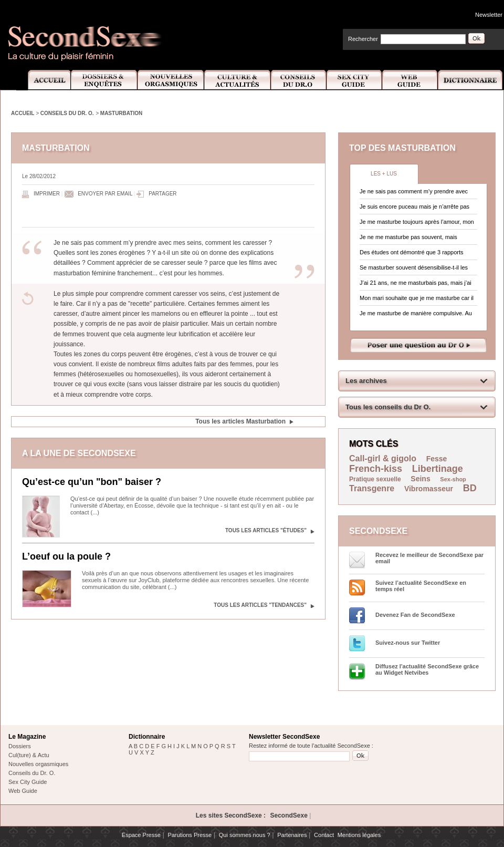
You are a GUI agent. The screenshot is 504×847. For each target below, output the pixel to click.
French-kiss (376, 469)
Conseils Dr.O (299, 80)
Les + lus (384, 174)
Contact (324, 835)
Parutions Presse (190, 835)
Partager (162, 194)
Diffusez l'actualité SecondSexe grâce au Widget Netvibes (427, 669)
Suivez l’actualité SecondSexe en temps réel (421, 586)
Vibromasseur (429, 489)
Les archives (366, 381)
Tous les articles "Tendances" (260, 605)
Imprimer (47, 194)
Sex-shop (453, 479)
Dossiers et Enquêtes (104, 80)
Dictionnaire (471, 80)
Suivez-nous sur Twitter (408, 643)
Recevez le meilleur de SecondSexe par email (429, 558)
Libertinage (438, 469)
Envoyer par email (105, 194)
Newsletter (489, 15)
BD (470, 488)
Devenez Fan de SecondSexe (415, 615)
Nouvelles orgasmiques (38, 764)
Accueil (43, 80)
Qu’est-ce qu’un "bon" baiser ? (92, 482)
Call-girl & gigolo (383, 458)
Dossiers (20, 746)
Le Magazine (27, 737)
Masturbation (121, 113)
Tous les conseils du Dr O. (388, 407)
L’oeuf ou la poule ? (66, 556)
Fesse (437, 459)
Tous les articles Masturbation (240, 421)
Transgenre (372, 488)
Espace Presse (141, 835)
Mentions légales (359, 835)
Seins (420, 479)
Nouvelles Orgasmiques (171, 80)
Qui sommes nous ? (245, 835)
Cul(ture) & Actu (29, 755)
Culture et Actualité (238, 80)
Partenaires (292, 835)
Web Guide (410, 80)
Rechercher (363, 39)
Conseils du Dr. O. (67, 113)
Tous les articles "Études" (266, 530)
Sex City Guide (354, 80)
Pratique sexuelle (375, 479)
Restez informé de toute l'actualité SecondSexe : (311, 746)
